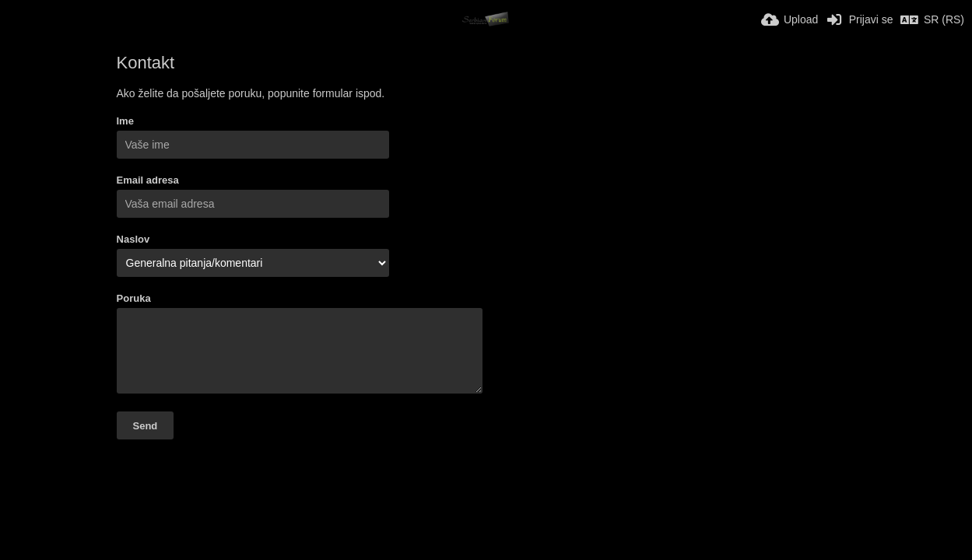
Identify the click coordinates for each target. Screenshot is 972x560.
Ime (125, 121)
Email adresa (148, 180)
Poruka (134, 298)
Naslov (133, 239)
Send (146, 426)
